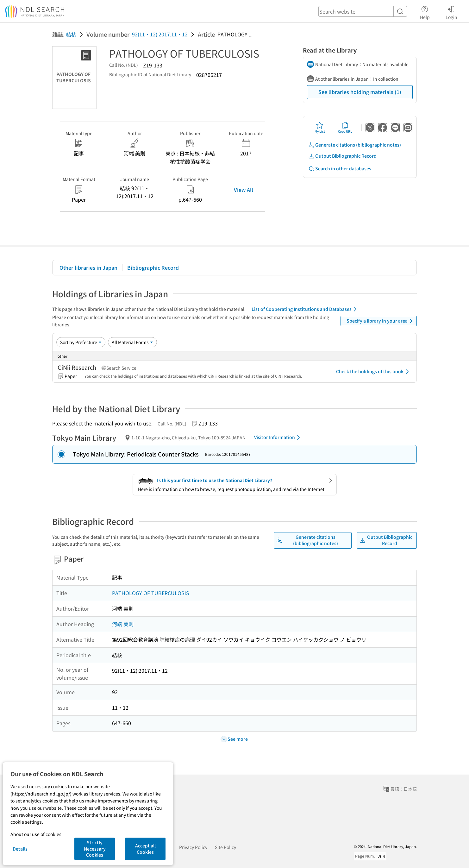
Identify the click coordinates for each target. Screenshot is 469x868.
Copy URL (345, 128)
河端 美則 (123, 624)
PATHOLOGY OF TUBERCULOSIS (151, 593)
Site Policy (225, 847)
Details (20, 849)
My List (320, 128)
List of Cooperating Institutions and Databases (305, 309)
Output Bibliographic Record (342, 156)
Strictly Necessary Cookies (95, 849)
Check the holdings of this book (374, 372)
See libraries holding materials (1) (360, 92)
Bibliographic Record (153, 267)
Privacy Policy (193, 847)
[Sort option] (81, 342)
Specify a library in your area (381, 321)
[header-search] (363, 11)
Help (425, 12)
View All (244, 190)
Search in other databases (340, 169)
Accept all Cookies (145, 849)
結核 (71, 34)
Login (451, 12)
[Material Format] (132, 342)
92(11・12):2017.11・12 (160, 34)
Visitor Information (278, 437)
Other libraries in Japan (88, 267)
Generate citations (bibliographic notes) (355, 145)
